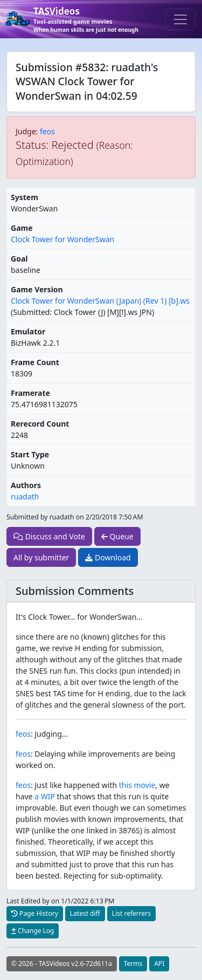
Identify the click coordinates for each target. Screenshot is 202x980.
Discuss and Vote (49, 536)
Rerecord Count (40, 424)
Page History (35, 913)
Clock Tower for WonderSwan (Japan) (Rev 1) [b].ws (100, 301)
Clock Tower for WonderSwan (62, 239)
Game (22, 228)
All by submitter (41, 557)
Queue (117, 536)
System (25, 197)
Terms (133, 964)
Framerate (30, 393)
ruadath (25, 496)
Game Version (37, 289)
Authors (26, 485)
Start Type (30, 454)
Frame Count (35, 362)
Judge (26, 131)
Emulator (28, 331)
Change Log (33, 931)
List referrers (131, 913)
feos (47, 131)
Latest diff (85, 913)
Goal (19, 259)
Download (108, 557)
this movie (137, 785)
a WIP (45, 796)
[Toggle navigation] (180, 19)
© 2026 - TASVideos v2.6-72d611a (62, 964)
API (159, 964)
